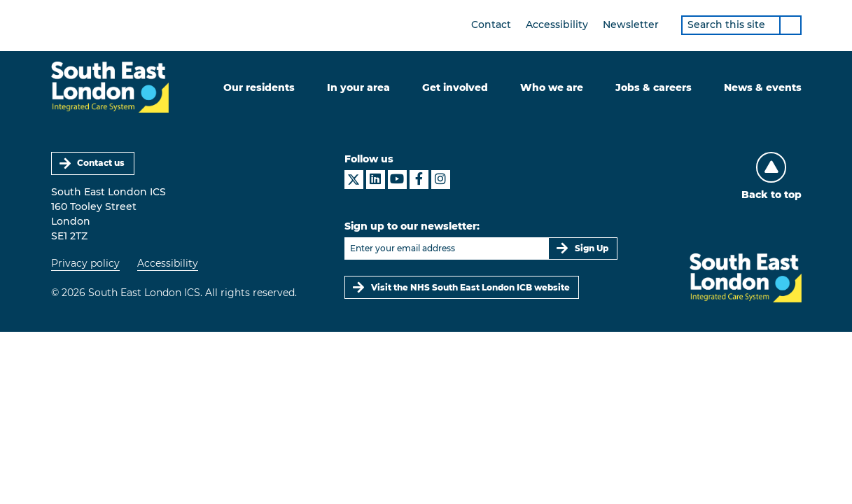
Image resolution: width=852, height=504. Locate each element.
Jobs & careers (654, 87)
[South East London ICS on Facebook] (419, 180)
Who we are (552, 87)
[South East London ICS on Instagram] (441, 180)
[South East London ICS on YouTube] (397, 180)
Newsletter (631, 24)
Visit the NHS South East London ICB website (470, 287)
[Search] (790, 25)
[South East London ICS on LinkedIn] (376, 180)
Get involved (455, 87)
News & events (763, 87)
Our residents (259, 87)
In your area (358, 87)
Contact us (101, 163)
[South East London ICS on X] (354, 180)
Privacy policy (85, 263)
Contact (491, 24)
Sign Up (592, 248)
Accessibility (557, 24)
